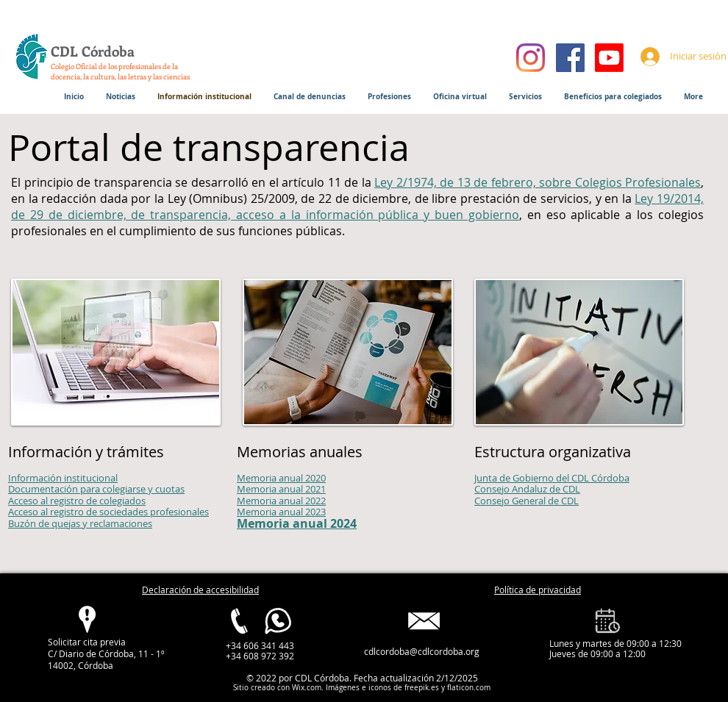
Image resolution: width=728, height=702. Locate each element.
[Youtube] (609, 58)
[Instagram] (531, 58)
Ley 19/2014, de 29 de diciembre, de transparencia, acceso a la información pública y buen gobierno (357, 207)
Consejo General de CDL (527, 501)
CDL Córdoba (93, 51)
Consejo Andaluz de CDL (527, 489)
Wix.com (307, 688)
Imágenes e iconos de (363, 688)
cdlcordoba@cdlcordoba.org (422, 651)
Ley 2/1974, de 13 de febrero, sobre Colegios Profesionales (538, 182)
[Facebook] (570, 58)
